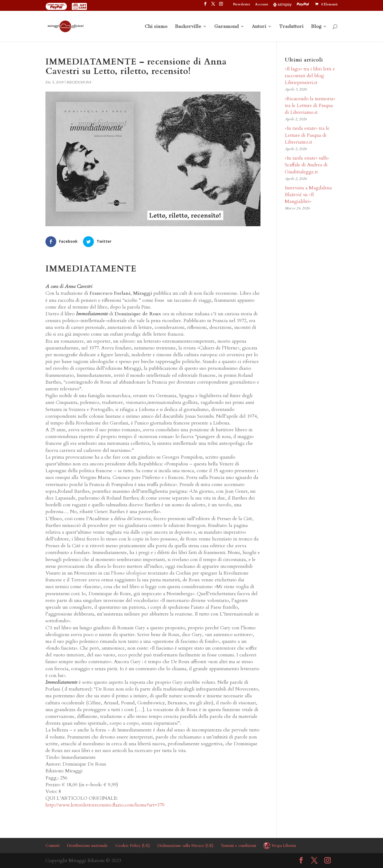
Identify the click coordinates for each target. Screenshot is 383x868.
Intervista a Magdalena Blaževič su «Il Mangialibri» (308, 195)
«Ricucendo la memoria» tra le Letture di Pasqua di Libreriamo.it (310, 106)
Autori (259, 27)
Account (262, 5)
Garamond (227, 27)
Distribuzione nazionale (87, 846)
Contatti (52, 846)
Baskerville (188, 27)
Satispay (282, 4)
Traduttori (291, 27)
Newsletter (242, 5)
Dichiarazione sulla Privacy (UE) (185, 846)
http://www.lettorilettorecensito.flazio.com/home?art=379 (105, 805)
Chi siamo (156, 27)
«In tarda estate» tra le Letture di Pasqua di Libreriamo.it (307, 135)
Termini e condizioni (238, 846)
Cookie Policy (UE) (133, 846)
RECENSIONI (79, 82)
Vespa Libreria (284, 846)
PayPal (303, 4)
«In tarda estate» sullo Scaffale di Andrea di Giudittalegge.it (307, 165)
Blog (316, 27)
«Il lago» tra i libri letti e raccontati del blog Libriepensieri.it (310, 76)
